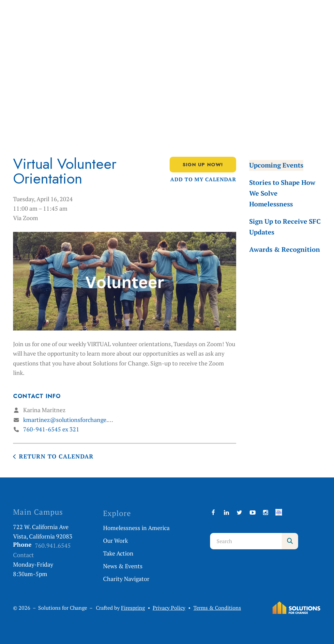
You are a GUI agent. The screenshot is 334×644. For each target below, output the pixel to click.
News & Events (123, 566)
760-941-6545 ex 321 (51, 429)
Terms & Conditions (217, 608)
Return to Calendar (56, 456)
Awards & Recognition (285, 249)
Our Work (115, 540)
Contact (23, 555)
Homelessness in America (136, 528)
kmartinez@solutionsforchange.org (70, 420)
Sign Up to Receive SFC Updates (285, 227)
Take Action (118, 553)
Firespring (133, 608)
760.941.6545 (53, 545)
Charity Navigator (126, 579)
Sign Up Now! (203, 165)
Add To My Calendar (203, 179)
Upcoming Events (276, 165)
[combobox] (246, 541)
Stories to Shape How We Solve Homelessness (282, 193)
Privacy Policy (169, 608)
